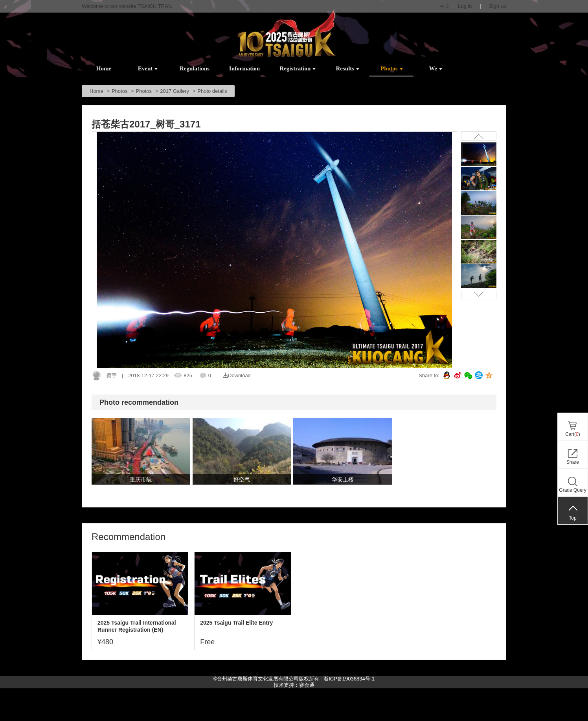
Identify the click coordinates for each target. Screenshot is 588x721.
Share (573, 462)
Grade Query (572, 490)
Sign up (498, 6)
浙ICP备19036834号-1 (349, 679)
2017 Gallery (175, 91)
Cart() (572, 434)
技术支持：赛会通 (294, 685)
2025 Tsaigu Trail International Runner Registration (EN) (137, 626)
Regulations (195, 68)
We (435, 68)
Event (148, 68)
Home (104, 68)
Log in (465, 6)
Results (348, 68)
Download (237, 375)
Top (572, 518)
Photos (391, 68)
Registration (298, 68)
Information (244, 68)
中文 (445, 6)
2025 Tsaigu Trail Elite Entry (236, 623)
